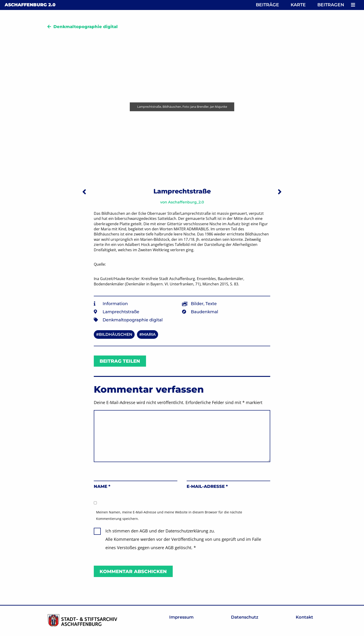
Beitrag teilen (120, 361)
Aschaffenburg (30, 5)
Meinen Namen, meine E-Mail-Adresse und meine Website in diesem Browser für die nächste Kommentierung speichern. (169, 515)
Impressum (181, 617)
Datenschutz (245, 617)
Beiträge (267, 5)
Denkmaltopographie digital (86, 27)
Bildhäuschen (116, 334)
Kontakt (304, 617)
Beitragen (331, 5)
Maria (149, 334)
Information (115, 304)
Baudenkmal (205, 312)
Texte (211, 304)
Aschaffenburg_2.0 (186, 202)
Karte (298, 5)
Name (102, 486)
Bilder (197, 304)
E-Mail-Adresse (207, 486)
